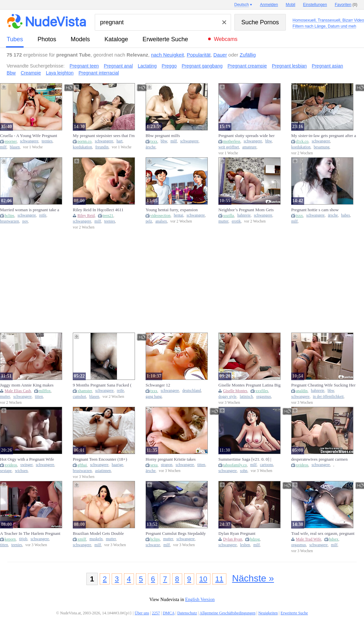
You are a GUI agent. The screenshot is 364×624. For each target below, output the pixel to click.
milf (3, 147)
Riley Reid (86, 216)
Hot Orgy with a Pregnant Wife (27, 459)
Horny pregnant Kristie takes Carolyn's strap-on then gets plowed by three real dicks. (177, 459)
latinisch (246, 397)
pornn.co (84, 141)
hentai (179, 215)
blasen (15, 147)
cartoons (267, 465)
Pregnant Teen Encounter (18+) (100, 459)
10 (203, 579)
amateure (249, 147)
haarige (117, 465)
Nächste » (253, 578)
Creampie (31, 73)
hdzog (255, 539)
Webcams (226, 39)
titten (39, 397)
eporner (11, 141)
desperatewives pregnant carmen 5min (319, 459)
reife (43, 215)
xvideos (11, 465)
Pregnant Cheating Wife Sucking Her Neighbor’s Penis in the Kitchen (323, 385)
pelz (149, 221)
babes (346, 215)
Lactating (147, 66)
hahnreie (244, 215)
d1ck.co (302, 141)
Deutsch (242, 5)
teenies (47, 141)
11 (219, 579)
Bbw (11, 73)
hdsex (334, 539)
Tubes (15, 39)
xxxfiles (262, 391)
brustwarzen (9, 221)
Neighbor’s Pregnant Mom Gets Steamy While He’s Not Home (246, 210)
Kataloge (116, 39)
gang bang (154, 397)
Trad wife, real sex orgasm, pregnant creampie (323, 534)
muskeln (96, 539)
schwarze (153, 545)
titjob (23, 539)
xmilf (82, 539)
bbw (164, 141)
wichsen (21, 471)
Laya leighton (60, 73)
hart (119, 141)
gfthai (82, 465)
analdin (302, 391)
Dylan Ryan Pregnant (237, 533)
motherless (232, 141)
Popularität (199, 55)
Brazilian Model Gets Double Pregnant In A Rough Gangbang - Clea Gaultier (102, 534)
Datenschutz (187, 613)
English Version (200, 600)
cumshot (79, 397)
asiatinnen (103, 471)
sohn (244, 471)
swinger (26, 465)
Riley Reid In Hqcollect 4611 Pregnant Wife (98, 210)
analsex (161, 221)
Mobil (291, 5)
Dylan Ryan (233, 539)
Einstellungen (315, 5)
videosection (160, 216)
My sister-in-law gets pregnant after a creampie (324, 136)
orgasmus (264, 397)
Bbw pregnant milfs (163, 136)
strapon (167, 465)
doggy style (227, 397)
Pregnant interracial (99, 73)
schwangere (29, 141)
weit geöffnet (229, 147)
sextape (6, 471)
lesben (245, 545)
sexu (154, 465)
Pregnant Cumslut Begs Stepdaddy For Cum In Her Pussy (176, 534)
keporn (10, 539)
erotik (236, 221)
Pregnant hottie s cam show (315, 210)
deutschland (191, 391)
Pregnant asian (327, 66)
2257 (156, 613)
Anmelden (269, 5)
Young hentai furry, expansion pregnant (172, 210)
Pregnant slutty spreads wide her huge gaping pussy (246, 136)
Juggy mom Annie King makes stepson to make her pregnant (27, 385)
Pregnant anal (118, 66)
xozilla (229, 216)
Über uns (142, 613)
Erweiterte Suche (165, 39)
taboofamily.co (235, 465)
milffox (45, 391)
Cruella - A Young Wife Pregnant (29, 136)
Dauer (220, 55)
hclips (9, 216)
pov (25, 221)
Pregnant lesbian (289, 66)
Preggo (169, 66)
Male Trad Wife (308, 539)
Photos (47, 39)
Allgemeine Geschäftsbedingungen (227, 613)
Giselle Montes (235, 391)
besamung (322, 147)
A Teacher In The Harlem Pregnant (30, 533)
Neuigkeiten (268, 613)
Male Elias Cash (18, 391)
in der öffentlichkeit (328, 397)
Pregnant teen (84, 66)
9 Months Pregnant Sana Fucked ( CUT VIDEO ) (102, 385)
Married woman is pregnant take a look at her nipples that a (30, 210)
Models (80, 39)
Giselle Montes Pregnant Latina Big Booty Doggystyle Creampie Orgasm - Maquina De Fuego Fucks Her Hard (251, 385)
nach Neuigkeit (167, 55)
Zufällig (248, 55)
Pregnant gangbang (202, 66)
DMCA (168, 613)
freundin (102, 147)
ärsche (151, 147)
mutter (223, 221)
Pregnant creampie (247, 66)
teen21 (108, 216)
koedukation (82, 147)
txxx (154, 141)
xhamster (85, 391)
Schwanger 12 (158, 385)
